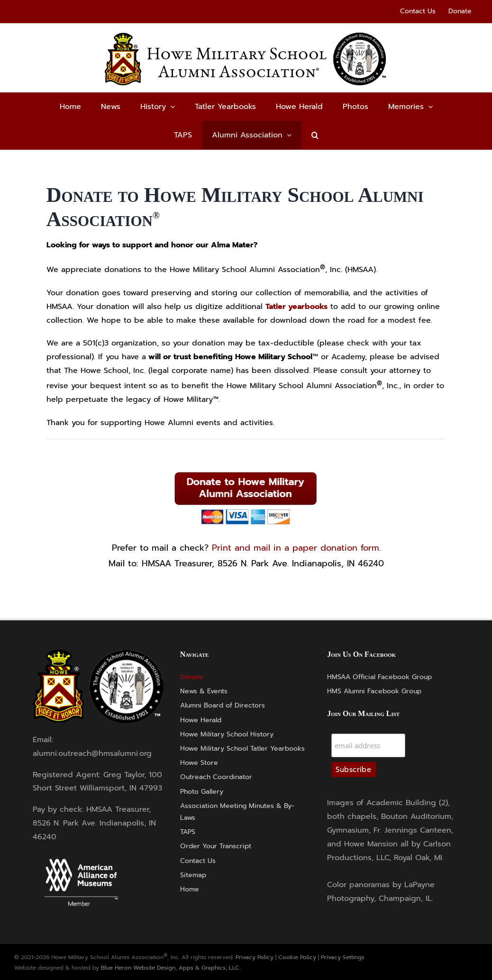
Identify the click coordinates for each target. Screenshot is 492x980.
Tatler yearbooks (296, 307)
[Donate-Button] (246, 472)
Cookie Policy (297, 957)
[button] (315, 135)
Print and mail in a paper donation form (296, 548)
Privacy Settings (343, 957)
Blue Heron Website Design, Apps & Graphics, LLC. (171, 968)
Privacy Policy (255, 957)
